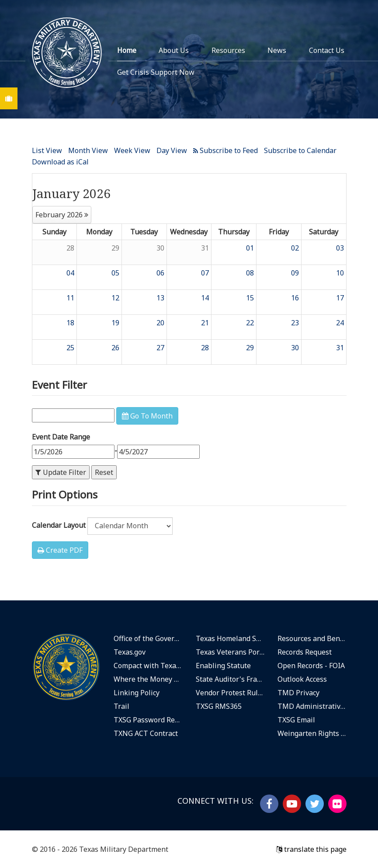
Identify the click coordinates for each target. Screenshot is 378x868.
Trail (121, 706)
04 (70, 273)
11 (70, 298)
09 (295, 273)
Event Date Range (61, 437)
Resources (228, 50)
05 (115, 273)
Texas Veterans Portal (230, 652)
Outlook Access (302, 679)
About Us (174, 50)
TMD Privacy (298, 693)
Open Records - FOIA (311, 666)
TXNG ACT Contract (146, 733)
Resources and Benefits (312, 638)
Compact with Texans (148, 666)
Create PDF (60, 550)
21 (205, 323)
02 (295, 248)
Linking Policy (137, 693)
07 (205, 273)
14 (205, 298)
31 (205, 248)
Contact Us (327, 50)
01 (250, 248)
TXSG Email (296, 720)
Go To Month (147, 416)
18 (70, 323)
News (277, 50)
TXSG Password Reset (148, 720)
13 (160, 298)
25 (70, 348)
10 (340, 273)
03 (340, 248)
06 (160, 273)
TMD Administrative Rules (312, 706)
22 (250, 323)
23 (295, 323)
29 (115, 248)
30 (160, 248)
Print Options (65, 494)
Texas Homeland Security (230, 638)
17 (340, 298)
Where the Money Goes (148, 679)
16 (295, 298)
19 (115, 323)
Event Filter (59, 385)
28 (70, 248)
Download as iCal (60, 162)
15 (250, 298)
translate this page (311, 849)
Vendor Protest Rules (230, 693)
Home (127, 50)
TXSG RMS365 (219, 706)
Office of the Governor (148, 638)
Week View (132, 150)
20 (160, 323)
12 (115, 298)
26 (115, 348)
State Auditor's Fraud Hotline (230, 679)
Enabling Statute (223, 666)
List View (47, 150)
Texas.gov (130, 652)
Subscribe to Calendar (300, 150)
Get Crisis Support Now (156, 72)
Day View (172, 150)
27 (160, 348)
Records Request (305, 652)
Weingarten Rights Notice (312, 733)
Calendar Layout (59, 525)
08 (250, 273)
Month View (88, 150)
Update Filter (61, 472)
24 (340, 323)
